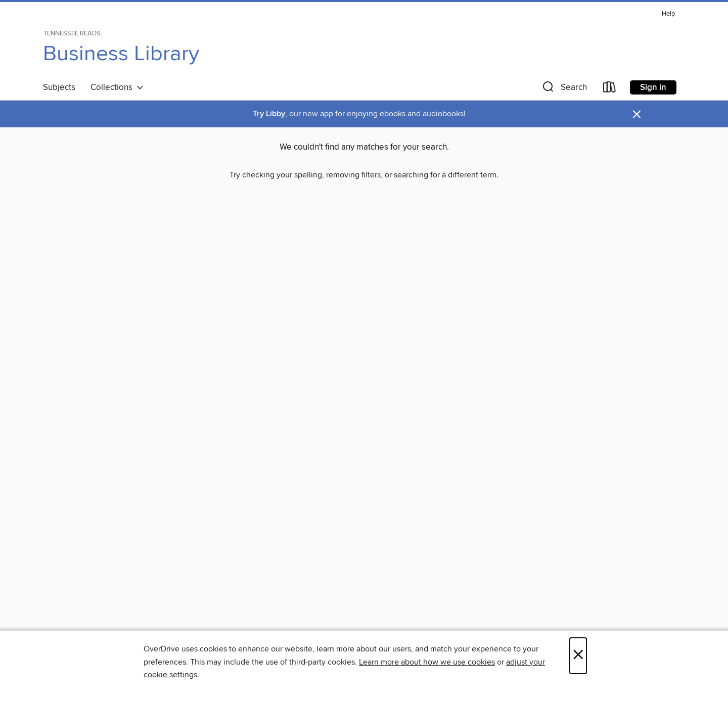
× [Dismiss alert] (637, 114)
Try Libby (269, 114)
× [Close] (578, 656)
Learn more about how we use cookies (427, 662)
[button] (564, 89)
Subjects (59, 87)
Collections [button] (117, 87)
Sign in (653, 87)
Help (668, 14)
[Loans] (610, 89)
